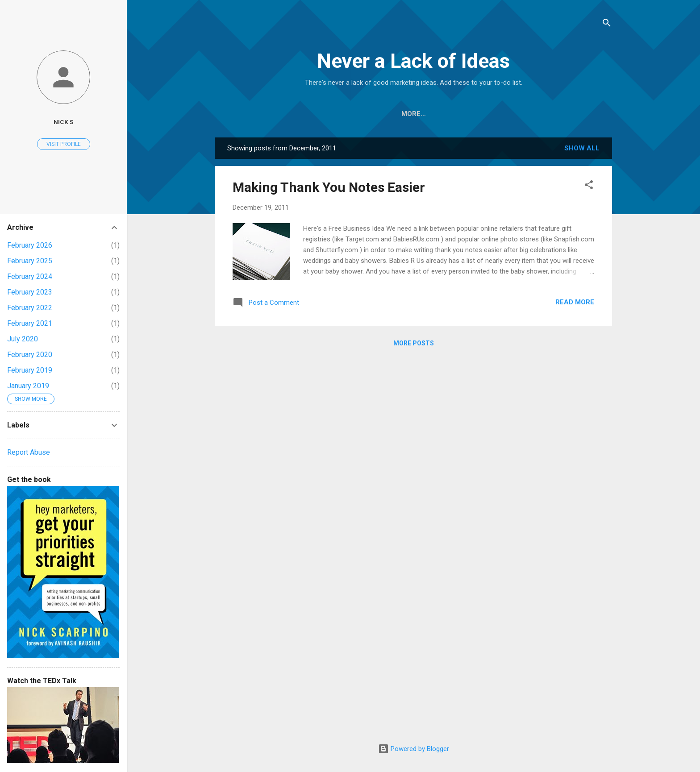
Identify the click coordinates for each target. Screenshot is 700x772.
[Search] (607, 24)
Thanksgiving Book (393, 114)
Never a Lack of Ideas (413, 61)
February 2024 (30, 276)
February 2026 (30, 245)
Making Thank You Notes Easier (329, 187)
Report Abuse (29, 452)
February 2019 (30, 370)
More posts (414, 343)
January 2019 (28, 386)
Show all (582, 148)
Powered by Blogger (414, 749)
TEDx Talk (538, 114)
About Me (324, 114)
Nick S (63, 122)
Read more (575, 302)
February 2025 (30, 261)
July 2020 (23, 339)
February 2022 (30, 308)
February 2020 (30, 355)
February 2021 (30, 323)
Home (281, 114)
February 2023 (30, 292)
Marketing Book (474, 114)
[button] (589, 186)
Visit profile (64, 144)
